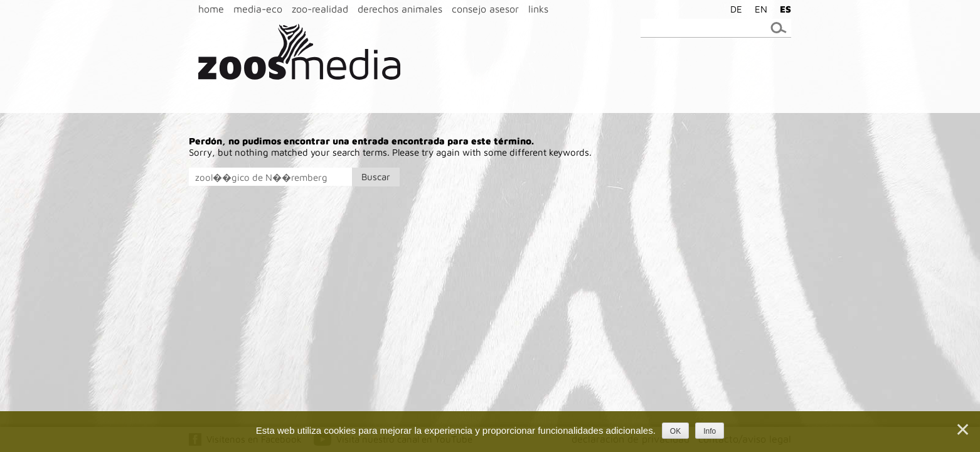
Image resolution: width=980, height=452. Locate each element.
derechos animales (400, 9)
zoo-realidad (320, 9)
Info (710, 431)
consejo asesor (485, 9)
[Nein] (962, 429)
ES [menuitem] (786, 9)
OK (675, 431)
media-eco (258, 9)
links (538, 9)
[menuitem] (733, 9)
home (211, 9)
